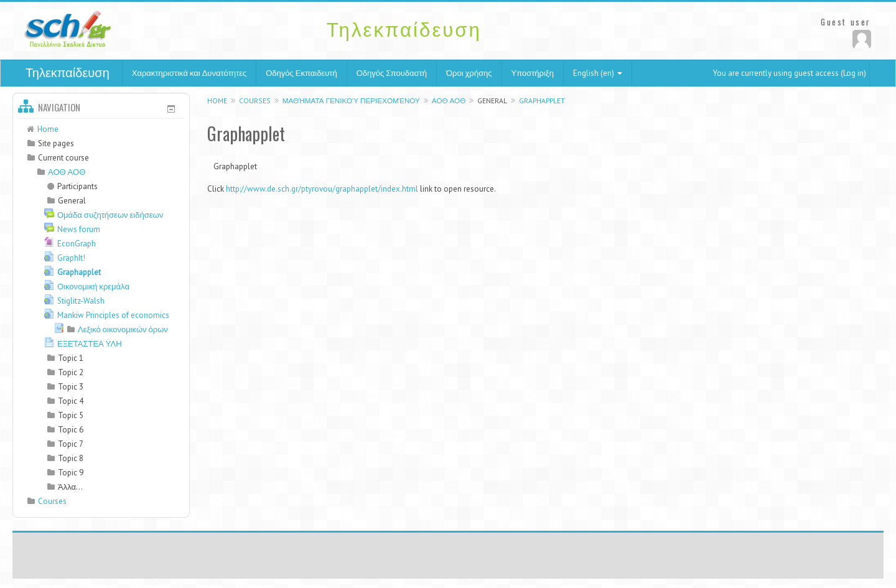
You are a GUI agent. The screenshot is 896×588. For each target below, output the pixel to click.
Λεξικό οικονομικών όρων (123, 329)
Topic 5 (71, 415)
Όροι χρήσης (469, 73)
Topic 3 (71, 387)
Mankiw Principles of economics (113, 315)
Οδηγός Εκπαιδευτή (301, 73)
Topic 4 (71, 401)
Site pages (56, 143)
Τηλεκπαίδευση (68, 73)
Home (217, 100)
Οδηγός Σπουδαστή (392, 73)
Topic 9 (71, 473)
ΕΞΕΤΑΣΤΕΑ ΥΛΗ (90, 344)
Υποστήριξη (533, 73)
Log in (853, 73)
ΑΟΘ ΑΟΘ (449, 100)
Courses (255, 100)
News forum (79, 229)
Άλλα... (70, 487)
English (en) (598, 73)
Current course (63, 158)
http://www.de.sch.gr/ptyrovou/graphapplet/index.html (322, 189)
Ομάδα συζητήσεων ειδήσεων (110, 215)
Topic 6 (71, 430)
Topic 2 (71, 372)
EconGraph (77, 244)
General (492, 100)
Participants (72, 186)
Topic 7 (71, 444)
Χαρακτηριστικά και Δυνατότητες (189, 73)
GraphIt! (71, 258)
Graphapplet (542, 100)
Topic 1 (71, 358)
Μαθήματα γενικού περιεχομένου (351, 100)
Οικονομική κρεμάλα (93, 287)
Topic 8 (71, 458)
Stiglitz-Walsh (81, 301)
